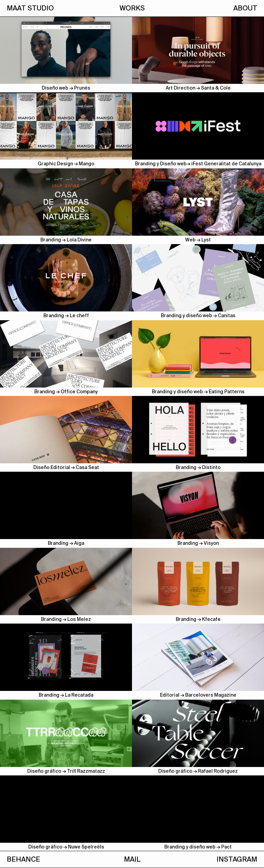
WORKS (132, 8)
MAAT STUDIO (30, 8)
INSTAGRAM (237, 859)
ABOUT (245, 8)
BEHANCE (23, 859)
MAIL (132, 859)
